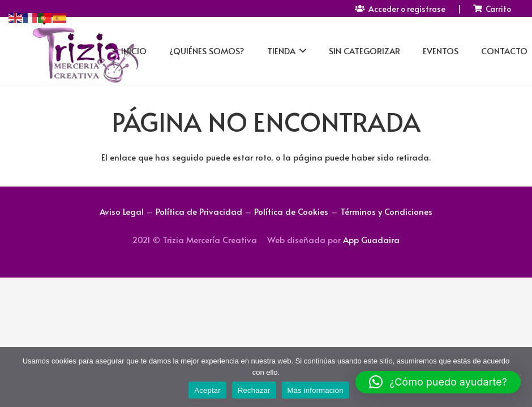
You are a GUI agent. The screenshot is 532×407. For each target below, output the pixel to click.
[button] (438, 382)
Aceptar (207, 390)
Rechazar (254, 390)
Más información (316, 390)
